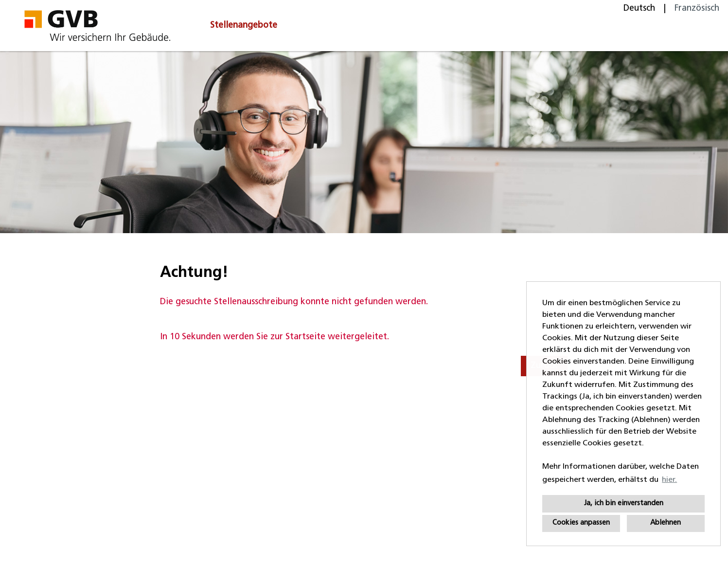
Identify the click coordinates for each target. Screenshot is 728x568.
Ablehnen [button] (666, 523)
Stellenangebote (244, 26)
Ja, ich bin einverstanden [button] (624, 504)
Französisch (697, 9)
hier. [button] (669, 480)
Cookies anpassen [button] (581, 523)
